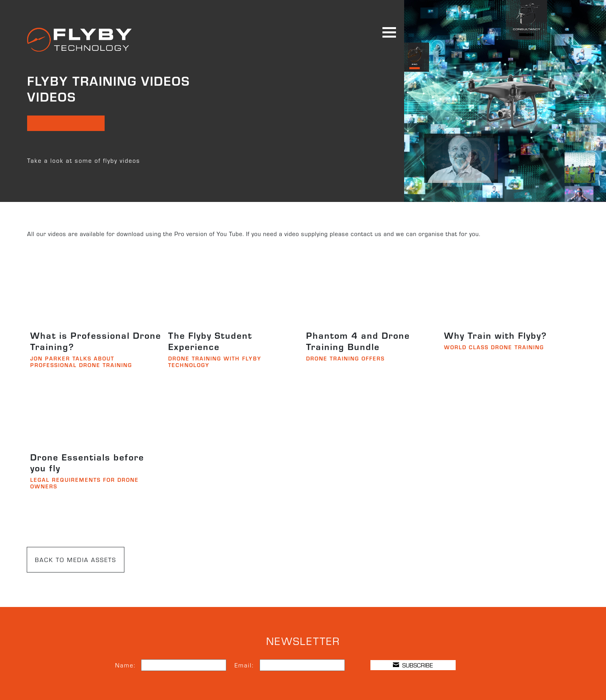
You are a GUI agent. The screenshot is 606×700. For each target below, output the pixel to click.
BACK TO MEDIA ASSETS (76, 559)
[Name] (184, 665)
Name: (125, 665)
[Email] (302, 665)
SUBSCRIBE (413, 665)
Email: (244, 665)
